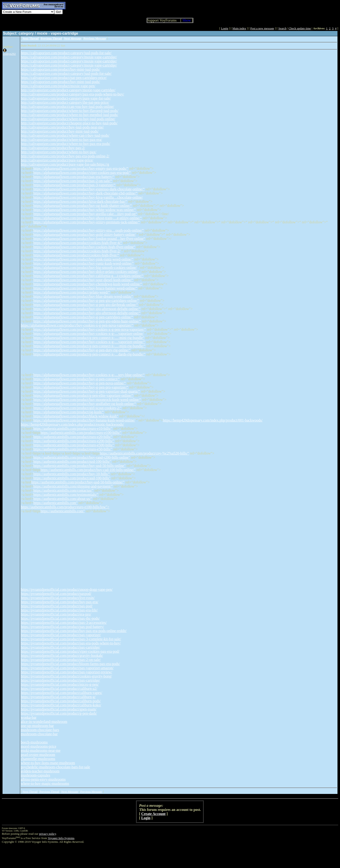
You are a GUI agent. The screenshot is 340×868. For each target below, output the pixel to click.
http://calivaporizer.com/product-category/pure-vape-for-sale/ (66, 98)
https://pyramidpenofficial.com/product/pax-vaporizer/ (61, 635)
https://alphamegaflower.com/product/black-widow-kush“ (76, 416)
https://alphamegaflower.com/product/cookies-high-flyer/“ (76, 255)
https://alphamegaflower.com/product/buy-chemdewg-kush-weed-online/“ (88, 284)
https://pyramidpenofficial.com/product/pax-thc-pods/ (60, 618)
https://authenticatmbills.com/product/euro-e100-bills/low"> (65, 507)
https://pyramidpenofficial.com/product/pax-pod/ (57, 606)
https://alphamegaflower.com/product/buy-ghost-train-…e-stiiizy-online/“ (87, 218)
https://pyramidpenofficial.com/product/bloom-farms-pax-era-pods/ (70, 664)
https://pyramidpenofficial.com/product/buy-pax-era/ (59, 602)
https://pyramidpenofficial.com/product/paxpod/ (56, 594)
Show (187, 20)
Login (225, 28)
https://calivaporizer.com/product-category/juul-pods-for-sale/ (66, 53)
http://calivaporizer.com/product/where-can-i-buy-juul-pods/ (65, 135)
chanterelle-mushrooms (38, 759)
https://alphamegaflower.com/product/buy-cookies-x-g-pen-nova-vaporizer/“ (77, 325)
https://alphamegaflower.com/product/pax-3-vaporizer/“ (74, 185)
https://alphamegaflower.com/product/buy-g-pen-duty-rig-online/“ (82, 350)
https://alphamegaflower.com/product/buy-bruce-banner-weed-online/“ (85, 288)
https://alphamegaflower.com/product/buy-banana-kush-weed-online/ (84, 420)
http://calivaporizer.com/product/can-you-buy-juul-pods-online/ (67, 107)
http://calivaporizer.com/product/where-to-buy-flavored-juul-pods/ (69, 111)
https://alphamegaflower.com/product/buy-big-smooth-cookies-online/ (85, 268)
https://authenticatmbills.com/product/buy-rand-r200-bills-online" (82, 457)
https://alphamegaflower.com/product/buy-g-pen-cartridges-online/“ (83, 317)
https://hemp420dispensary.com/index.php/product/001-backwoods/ (213, 420)
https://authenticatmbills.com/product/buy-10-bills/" (72, 474)
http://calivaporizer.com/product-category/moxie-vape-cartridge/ (68, 90)
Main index (239, 28)
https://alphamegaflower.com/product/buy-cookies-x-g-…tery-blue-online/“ (89, 375)
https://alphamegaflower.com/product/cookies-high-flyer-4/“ (78, 243)
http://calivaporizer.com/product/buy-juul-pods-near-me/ (62, 127)
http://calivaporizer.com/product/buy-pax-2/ (53, 148)
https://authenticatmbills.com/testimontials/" (66, 495)
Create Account (153, 814)
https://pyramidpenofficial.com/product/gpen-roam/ (59, 709)
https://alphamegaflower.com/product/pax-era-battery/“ (74, 177)
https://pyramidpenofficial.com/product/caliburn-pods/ (61, 701)
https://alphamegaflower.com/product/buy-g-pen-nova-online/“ (80, 383)
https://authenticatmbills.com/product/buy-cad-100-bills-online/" (88, 470)
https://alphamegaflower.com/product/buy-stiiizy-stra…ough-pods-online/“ (89, 230)
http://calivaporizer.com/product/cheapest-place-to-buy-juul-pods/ (69, 123)
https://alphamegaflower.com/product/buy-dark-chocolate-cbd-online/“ (85, 193)
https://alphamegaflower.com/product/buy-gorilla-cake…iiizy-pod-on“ (85, 214)
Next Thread (30, 792)
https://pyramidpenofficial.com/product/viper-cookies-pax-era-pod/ (70, 651)
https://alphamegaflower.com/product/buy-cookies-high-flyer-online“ (84, 247)
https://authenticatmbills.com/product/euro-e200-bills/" (74, 441)
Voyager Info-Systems (61, 838)
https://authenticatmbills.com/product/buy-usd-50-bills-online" (79, 466)
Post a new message (262, 28)
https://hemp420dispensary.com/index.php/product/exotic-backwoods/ (72, 424)
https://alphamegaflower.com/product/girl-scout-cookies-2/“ (77, 408)
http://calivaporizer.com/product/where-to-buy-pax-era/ (61, 140)
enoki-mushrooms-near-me (41, 750)
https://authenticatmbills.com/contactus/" (63, 490)
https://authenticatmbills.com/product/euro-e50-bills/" (73, 449)
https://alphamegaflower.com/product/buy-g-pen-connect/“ (76, 379)
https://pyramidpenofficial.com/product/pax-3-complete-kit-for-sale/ (71, 639)
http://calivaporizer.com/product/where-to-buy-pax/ (58, 152)
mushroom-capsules (35, 775)
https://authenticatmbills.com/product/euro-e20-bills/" (73, 437)
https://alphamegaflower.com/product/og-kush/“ (69, 412)
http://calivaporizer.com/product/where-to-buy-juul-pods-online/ (68, 119)
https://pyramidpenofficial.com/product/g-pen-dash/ (59, 713)
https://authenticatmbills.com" (55, 503)
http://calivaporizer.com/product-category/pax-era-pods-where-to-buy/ (72, 94)
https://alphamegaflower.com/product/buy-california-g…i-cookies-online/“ (88, 276)
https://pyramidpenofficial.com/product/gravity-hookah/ (62, 656)
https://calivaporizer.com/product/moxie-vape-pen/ (58, 86)
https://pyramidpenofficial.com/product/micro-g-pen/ (60, 684)
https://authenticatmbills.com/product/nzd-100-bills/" (72, 462)
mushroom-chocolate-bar (39, 734)
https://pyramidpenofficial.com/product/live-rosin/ (58, 598)
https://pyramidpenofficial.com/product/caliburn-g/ (58, 697)
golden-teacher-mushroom (40, 771)
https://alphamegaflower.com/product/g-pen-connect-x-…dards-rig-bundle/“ (89, 354)
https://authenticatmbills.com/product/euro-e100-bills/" (81, 433)
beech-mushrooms (34, 742)
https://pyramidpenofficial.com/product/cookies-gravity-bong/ (66, 676)
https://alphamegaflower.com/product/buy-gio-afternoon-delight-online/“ (87, 309)
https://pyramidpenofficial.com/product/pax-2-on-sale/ (61, 660)
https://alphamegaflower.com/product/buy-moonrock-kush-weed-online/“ (87, 400)
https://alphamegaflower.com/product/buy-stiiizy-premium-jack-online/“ (87, 222)
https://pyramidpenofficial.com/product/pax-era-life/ (59, 610)
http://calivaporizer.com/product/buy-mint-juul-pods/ (60, 131)
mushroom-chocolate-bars (40, 730)
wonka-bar (28, 717)
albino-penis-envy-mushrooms (43, 779)
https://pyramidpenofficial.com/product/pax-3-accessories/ (64, 623)
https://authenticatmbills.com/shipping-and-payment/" (73, 486)
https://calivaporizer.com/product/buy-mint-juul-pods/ (60, 69)
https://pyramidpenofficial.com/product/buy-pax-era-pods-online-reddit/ (74, 631)
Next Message (70, 792)
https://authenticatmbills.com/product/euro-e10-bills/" (73, 428)
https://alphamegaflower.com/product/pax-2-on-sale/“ (73, 181)
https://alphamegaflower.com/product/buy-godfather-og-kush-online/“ (85, 404)
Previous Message (91, 792)
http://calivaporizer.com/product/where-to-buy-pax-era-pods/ (65, 144)
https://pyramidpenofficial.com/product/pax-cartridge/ (60, 647)
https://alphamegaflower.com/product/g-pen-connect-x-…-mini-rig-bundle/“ (89, 346)
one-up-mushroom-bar (37, 726)
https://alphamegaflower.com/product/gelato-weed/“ (72, 292)
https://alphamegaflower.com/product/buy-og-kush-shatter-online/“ (83, 206)
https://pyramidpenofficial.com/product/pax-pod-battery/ (62, 627)
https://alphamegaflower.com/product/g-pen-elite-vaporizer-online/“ (83, 395)
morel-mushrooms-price (38, 746)
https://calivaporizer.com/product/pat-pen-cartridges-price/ (64, 78)
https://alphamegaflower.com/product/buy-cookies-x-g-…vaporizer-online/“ (89, 342)
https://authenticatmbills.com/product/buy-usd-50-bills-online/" (78, 482)
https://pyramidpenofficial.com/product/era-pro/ (56, 614)
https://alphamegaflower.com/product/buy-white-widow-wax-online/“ (85, 210)
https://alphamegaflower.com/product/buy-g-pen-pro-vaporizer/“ (81, 387)
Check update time (300, 28)
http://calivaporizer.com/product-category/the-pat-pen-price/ (65, 102)
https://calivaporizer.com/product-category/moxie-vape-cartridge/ (69, 57)
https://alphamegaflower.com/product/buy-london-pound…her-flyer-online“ (89, 239)
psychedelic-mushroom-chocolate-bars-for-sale (55, 767)
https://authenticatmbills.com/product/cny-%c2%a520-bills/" (145, 453)
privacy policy (48, 834)
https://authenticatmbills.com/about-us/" (63, 499)
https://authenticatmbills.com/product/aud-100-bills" (72, 478)
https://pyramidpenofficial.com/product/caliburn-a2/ (59, 689)
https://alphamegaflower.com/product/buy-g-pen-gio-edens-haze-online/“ (87, 321)
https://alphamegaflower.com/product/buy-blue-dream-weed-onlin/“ (83, 296)
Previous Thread (49, 792)
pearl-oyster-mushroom (38, 755)
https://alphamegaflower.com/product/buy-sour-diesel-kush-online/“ (83, 280)
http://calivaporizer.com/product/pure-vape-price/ (57, 160)
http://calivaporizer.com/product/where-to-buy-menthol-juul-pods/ (69, 115)
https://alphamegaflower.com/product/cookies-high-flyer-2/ (77, 251)
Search (282, 28)
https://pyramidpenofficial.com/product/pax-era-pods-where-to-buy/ (71, 643)
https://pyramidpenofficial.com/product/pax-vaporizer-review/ (66, 672)
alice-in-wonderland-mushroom (44, 722)
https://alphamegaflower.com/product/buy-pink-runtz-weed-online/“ (83, 259)
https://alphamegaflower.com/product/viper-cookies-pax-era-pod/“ (82, 173)
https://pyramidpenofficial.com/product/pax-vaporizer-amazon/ (67, 668)
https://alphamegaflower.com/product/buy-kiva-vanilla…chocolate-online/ (88, 197)
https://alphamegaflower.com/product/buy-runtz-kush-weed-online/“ (84, 263)
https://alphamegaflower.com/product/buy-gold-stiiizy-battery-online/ (84, 234)
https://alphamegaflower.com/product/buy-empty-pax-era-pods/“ (81, 168)
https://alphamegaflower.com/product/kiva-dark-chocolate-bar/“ (80, 201)
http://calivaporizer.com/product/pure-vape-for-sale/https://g (65, 164)
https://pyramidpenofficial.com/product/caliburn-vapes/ (61, 693)
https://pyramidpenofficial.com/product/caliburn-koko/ (61, 705)
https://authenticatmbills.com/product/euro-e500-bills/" (74, 445)
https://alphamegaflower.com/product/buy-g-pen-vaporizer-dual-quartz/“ (87, 391)
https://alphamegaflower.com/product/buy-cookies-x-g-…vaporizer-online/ (88, 334)
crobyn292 (9, 54)
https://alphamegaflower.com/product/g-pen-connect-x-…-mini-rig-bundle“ (89, 338)
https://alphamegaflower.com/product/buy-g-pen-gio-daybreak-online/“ (86, 305)
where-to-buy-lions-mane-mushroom (48, 763)
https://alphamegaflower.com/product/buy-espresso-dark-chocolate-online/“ (89, 189)
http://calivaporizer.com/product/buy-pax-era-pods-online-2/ (65, 156)
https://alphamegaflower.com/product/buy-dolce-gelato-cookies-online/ (86, 272)
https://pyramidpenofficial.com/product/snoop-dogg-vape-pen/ (67, 589)
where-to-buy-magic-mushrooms (45, 783)
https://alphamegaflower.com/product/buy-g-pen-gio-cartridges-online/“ (86, 301)
